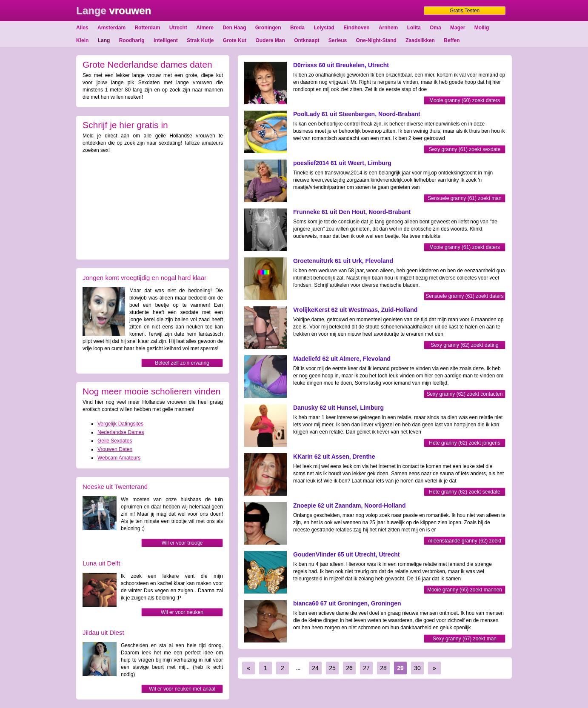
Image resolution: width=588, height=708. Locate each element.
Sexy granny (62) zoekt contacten (465, 394)
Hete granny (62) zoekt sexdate (464, 492)
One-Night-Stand (376, 40)
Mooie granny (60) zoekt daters (465, 100)
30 (417, 668)
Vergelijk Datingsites (120, 424)
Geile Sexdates (115, 441)
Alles (82, 28)
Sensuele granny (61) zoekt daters (464, 296)
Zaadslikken (420, 40)
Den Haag (234, 28)
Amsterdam (111, 28)
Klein (82, 40)
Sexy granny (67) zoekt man (465, 639)
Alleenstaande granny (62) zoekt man (465, 541)
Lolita (414, 28)
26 (349, 668)
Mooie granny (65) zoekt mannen (465, 590)
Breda (297, 28)
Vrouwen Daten (115, 449)
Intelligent (166, 40)
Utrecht (178, 28)
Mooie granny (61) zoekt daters (465, 247)
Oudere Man (270, 40)
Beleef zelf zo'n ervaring (182, 363)
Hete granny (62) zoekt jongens (464, 443)
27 (366, 668)
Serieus (338, 40)
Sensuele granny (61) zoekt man (464, 198)
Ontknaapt (307, 40)
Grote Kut (235, 40)
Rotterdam (147, 28)
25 (332, 668)
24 (315, 668)
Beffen (452, 40)
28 (383, 668)
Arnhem (388, 28)
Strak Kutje (200, 40)
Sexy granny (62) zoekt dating (464, 345)
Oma (435, 28)
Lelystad (324, 28)
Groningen (268, 28)
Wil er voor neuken (182, 612)
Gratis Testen (465, 11)
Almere (205, 28)
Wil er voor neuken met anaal (182, 689)
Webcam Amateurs (119, 458)
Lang (104, 40)
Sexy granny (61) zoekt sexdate (465, 149)
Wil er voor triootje (182, 543)
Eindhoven (356, 28)
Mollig (482, 28)
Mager (458, 28)
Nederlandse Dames (121, 432)
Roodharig (132, 40)
